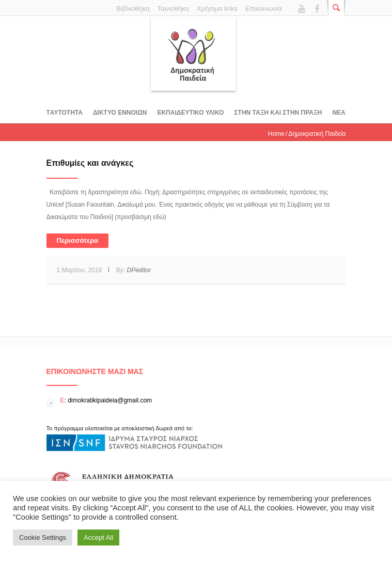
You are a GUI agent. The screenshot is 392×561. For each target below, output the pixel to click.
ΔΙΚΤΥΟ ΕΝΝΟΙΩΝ (120, 113)
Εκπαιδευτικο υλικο (190, 113)
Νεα (339, 113)
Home (276, 134)
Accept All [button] (98, 537)
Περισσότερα (78, 240)
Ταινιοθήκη (173, 9)
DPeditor (139, 270)
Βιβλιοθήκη (133, 9)
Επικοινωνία (264, 9)
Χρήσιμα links (217, 9)
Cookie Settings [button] (43, 537)
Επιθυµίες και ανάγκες (90, 163)
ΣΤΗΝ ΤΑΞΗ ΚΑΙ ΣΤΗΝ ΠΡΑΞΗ (278, 113)
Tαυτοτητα (65, 113)
